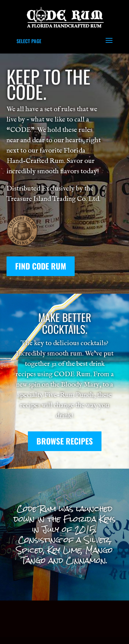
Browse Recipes (65, 441)
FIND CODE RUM (41, 266)
